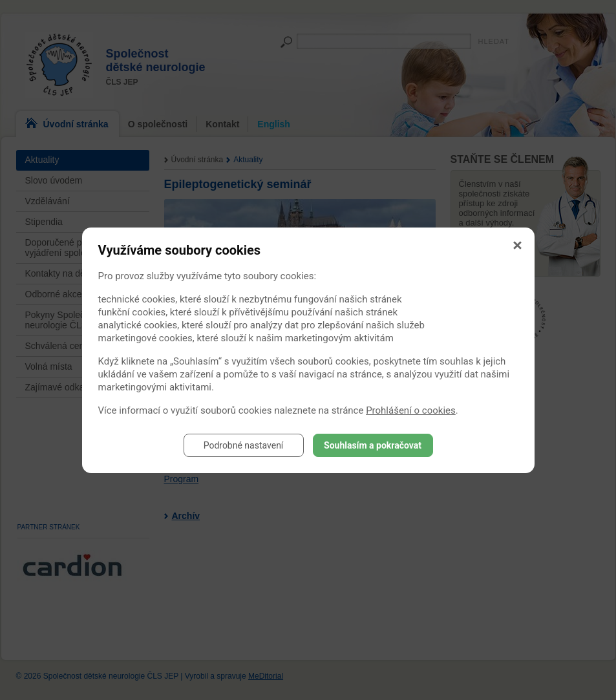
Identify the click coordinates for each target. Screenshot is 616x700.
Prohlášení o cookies (411, 410)
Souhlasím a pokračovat (373, 445)
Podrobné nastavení (244, 445)
